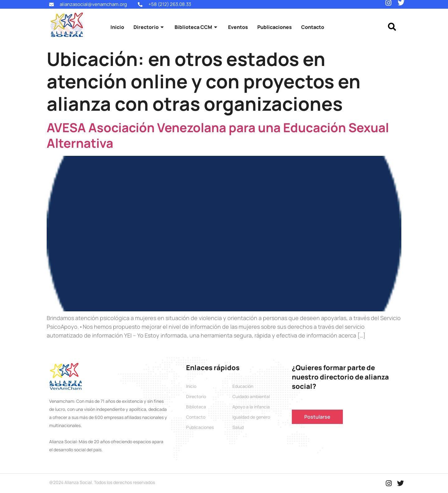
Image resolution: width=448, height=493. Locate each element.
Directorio (149, 27)
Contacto (313, 27)
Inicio (117, 27)
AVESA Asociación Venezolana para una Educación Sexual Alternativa (218, 135)
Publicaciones (275, 27)
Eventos (238, 27)
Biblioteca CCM (197, 27)
